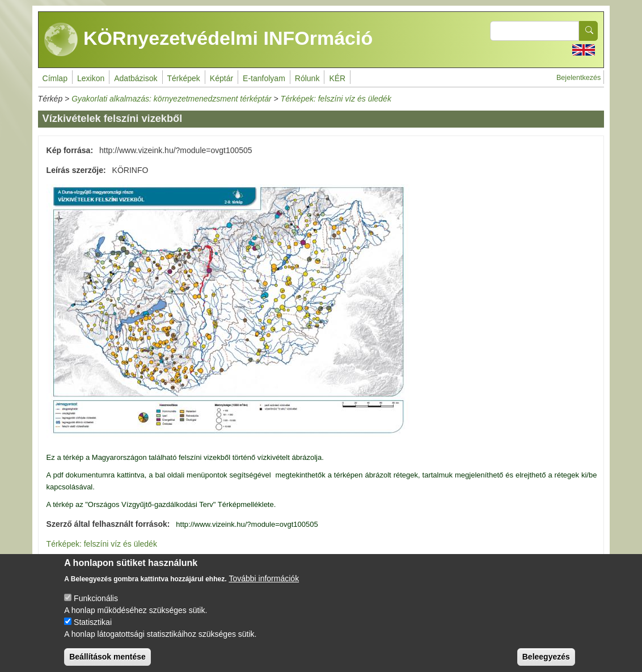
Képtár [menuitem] (221, 78)
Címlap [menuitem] (55, 78)
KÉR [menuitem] (337, 78)
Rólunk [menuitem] (307, 78)
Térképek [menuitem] (184, 78)
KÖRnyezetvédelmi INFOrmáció (209, 40)
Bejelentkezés (578, 78)
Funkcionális (96, 606)
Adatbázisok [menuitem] (136, 78)
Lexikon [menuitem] (91, 78)
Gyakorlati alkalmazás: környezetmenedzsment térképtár (171, 99)
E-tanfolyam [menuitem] (264, 78)
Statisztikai (93, 629)
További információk (264, 586)
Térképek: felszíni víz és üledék (336, 99)
